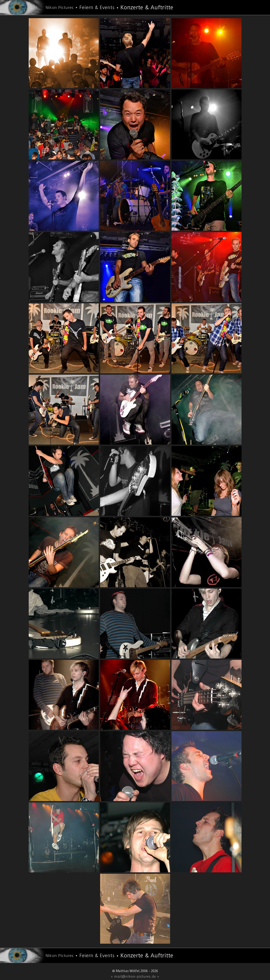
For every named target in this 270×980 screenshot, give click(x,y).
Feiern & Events (97, 7)
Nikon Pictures (60, 7)
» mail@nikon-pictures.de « (135, 977)
